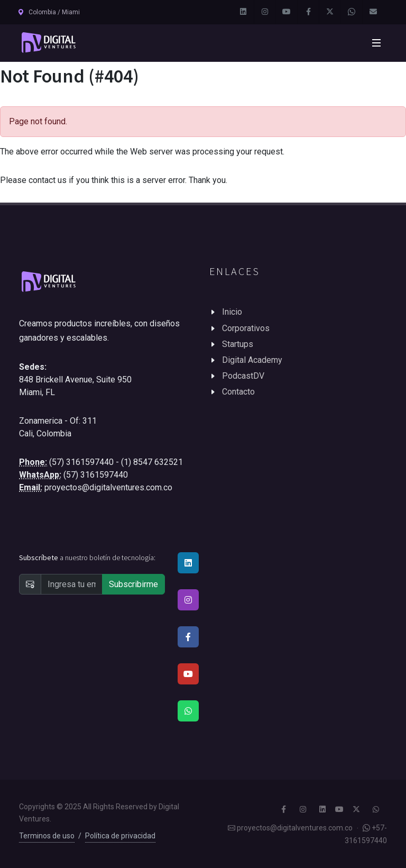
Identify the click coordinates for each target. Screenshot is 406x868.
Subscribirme (133, 584)
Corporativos (246, 328)
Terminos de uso (47, 836)
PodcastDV (243, 376)
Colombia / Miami (49, 12)
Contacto (238, 392)
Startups (238, 344)
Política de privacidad (120, 836)
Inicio (232, 312)
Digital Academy (252, 360)
